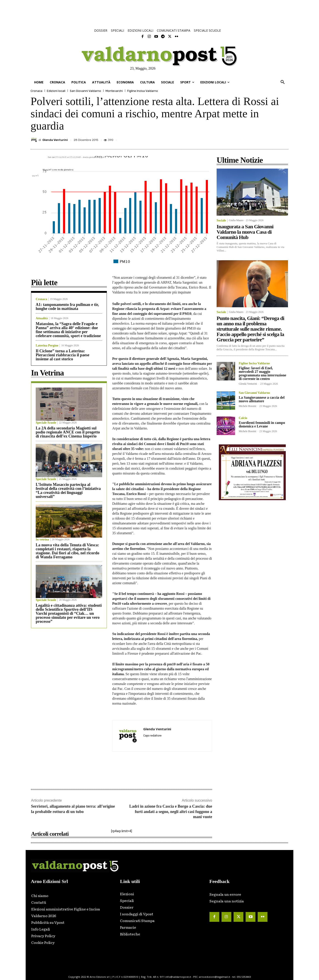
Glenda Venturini (55, 140)
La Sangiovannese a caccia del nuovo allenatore (262, 399)
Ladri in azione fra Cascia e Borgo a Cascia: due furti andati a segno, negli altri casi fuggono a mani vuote (171, 812)
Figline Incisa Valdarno (143, 91)
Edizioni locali (56, 91)
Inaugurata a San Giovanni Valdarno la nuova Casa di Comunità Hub (245, 232)
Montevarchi (114, 91)
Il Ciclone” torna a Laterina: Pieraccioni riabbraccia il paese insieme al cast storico (62, 355)
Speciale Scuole (46, 423)
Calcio (243, 418)
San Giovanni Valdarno (85, 91)
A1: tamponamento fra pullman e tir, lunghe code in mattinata (67, 307)
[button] (283, 82)
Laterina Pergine (47, 346)
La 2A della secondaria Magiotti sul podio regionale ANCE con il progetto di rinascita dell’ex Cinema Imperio (68, 432)
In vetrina (42, 540)
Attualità (42, 318)
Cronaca (36, 91)
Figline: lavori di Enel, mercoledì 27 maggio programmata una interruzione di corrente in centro (262, 373)
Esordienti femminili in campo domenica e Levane (262, 424)
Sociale (221, 221)
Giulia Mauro (236, 220)
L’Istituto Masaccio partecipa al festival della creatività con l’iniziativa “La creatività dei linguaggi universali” (68, 491)
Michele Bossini (247, 406)
